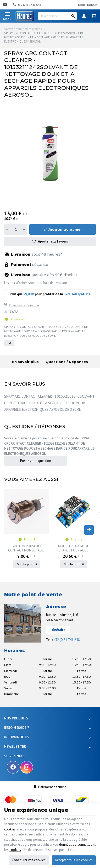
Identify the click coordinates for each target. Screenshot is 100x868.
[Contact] (6, 5)
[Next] (89, 530)
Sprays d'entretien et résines (23, 29)
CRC (9, 343)
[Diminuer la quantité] (7, 229)
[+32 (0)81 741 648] (27, 5)
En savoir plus (25, 362)
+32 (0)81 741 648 (67, 640)
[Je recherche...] (57, 16)
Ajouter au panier (65, 229)
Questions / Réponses (67, 362)
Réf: (7, 312)
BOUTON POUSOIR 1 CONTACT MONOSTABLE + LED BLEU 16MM (27, 548)
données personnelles (76, 845)
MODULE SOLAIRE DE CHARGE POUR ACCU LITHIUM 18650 (74, 548)
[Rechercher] (73, 16)
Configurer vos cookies (29, 860)
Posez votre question (24, 305)
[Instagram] (27, 767)
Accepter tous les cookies (74, 860)
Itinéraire (58, 630)
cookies (10, 829)
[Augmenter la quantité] (24, 229)
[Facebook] (13, 767)
